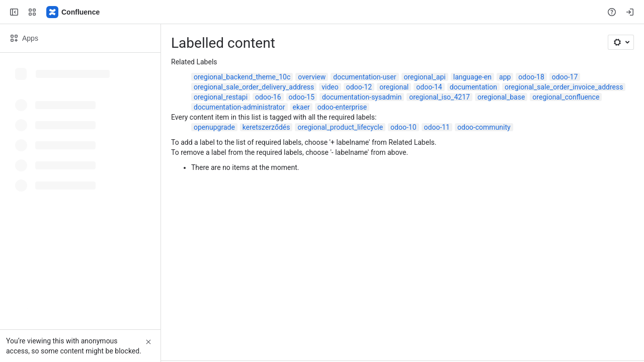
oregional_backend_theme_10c (242, 77)
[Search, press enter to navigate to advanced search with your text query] (320, 12)
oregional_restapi (221, 97)
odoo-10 (403, 127)
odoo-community (484, 127)
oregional (394, 87)
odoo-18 (531, 77)
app (505, 77)
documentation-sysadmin (362, 97)
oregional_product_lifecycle (340, 127)
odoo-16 (268, 97)
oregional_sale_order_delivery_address (254, 87)
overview (312, 77)
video (330, 87)
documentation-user (365, 77)
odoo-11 (437, 127)
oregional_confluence (566, 97)
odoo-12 (359, 87)
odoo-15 (302, 97)
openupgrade (214, 127)
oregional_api (425, 77)
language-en (472, 77)
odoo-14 (429, 87)
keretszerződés (266, 127)
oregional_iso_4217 (439, 97)
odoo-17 (565, 77)
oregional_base (501, 97)
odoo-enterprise (342, 107)
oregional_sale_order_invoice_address (564, 87)
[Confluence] (73, 12)
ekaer (301, 107)
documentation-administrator (239, 107)
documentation (473, 87)
